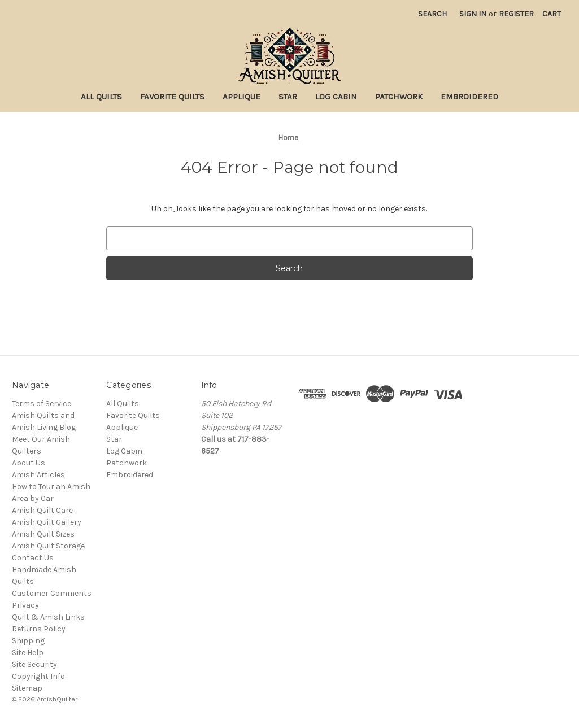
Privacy (25, 605)
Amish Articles (38, 475)
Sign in (473, 14)
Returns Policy (39, 629)
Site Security (34, 664)
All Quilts (101, 97)
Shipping (28, 641)
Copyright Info (38, 676)
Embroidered (469, 97)
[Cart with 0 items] (552, 14)
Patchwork (399, 97)
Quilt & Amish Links (48, 617)
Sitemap (27, 688)
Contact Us (33, 558)
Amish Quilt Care (42, 510)
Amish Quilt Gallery (47, 522)
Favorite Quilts (172, 97)
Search (432, 14)
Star (288, 97)
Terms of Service (42, 404)
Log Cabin (336, 97)
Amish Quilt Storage (48, 546)
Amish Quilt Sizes (43, 534)
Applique (241, 97)
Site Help (28, 653)
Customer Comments (52, 593)
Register (516, 14)
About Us (29, 463)
